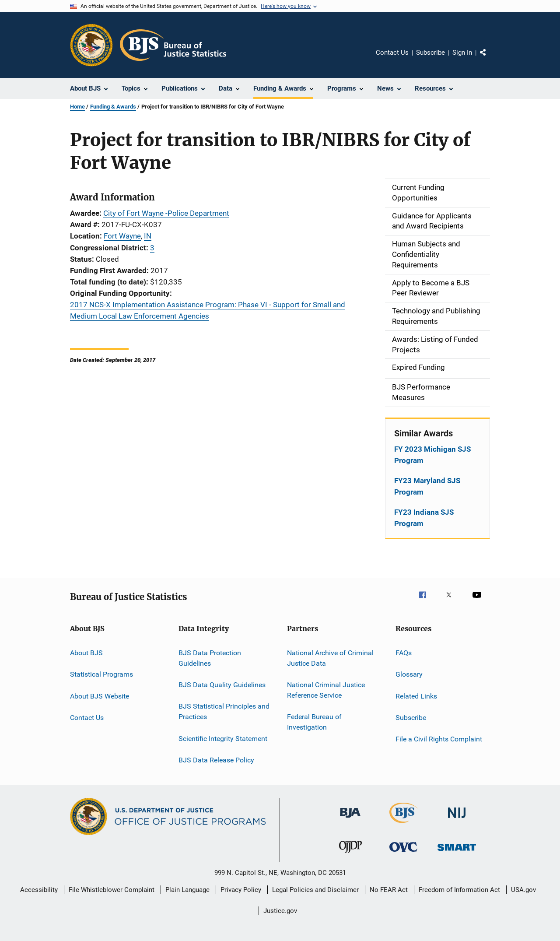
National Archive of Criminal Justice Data (330, 658)
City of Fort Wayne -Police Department (166, 213)
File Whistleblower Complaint (112, 890)
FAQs (404, 653)
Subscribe (430, 53)
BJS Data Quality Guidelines (222, 685)
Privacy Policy (241, 890)
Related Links (416, 696)
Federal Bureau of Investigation (314, 722)
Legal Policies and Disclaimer (315, 890)
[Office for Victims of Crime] (403, 853)
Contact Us (392, 53)
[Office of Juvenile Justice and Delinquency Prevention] (350, 854)
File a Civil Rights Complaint (439, 739)
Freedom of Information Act (459, 890)
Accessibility (39, 890)
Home (77, 107)
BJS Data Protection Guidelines (210, 658)
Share (490, 59)
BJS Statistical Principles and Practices (224, 711)
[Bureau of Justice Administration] (350, 819)
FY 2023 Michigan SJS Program (432, 455)
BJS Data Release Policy (216, 760)
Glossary (409, 674)
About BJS (86, 653)
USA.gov (523, 890)
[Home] (173, 45)
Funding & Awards (113, 107)
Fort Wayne (122, 236)
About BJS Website (100, 696)
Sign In (462, 53)
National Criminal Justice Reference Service (326, 690)
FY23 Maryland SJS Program (427, 486)
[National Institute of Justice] (457, 820)
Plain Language (187, 890)
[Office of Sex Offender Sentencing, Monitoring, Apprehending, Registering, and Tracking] (457, 852)
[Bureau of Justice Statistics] (404, 825)
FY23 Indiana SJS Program (424, 518)
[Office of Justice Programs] (91, 45)
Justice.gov (280, 911)
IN (148, 236)
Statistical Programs (101, 674)
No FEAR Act (389, 890)
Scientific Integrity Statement (223, 738)
